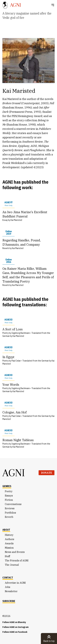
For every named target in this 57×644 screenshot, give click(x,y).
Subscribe (9, 601)
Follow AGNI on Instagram (16, 627)
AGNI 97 (8, 204)
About (6, 530)
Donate (47, 473)
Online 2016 (9, 261)
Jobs (8, 587)
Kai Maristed (16, 220)
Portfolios (10, 513)
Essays (9, 496)
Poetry (9, 491)
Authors (9, 539)
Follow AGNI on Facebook (15, 632)
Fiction (9, 500)
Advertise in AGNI (15, 583)
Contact (8, 578)
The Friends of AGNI (17, 560)
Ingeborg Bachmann (21, 333)
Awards (9, 543)
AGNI (14, 473)
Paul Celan (16, 361)
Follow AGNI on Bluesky (14, 622)
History (9, 535)
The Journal (12, 565)
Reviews (10, 508)
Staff (7, 556)
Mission (9, 548)
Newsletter (11, 591)
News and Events (15, 552)
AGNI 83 (8, 321)
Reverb (9, 517)
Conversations (13, 504)
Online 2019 (9, 233)
